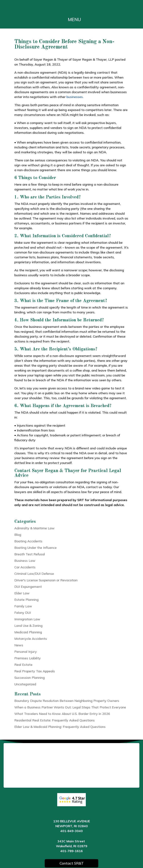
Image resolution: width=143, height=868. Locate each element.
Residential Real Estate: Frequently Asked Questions (54, 720)
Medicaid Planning (28, 632)
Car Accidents (25, 567)
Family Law (23, 606)
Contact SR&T (72, 863)
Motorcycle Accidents (31, 639)
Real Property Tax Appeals (35, 671)
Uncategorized (25, 684)
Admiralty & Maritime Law (34, 528)
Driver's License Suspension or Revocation (46, 580)
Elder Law (22, 593)
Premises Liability (28, 658)
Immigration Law (27, 619)
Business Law (25, 561)
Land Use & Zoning (28, 626)
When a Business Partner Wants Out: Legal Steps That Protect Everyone (70, 707)
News (19, 645)
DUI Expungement (28, 587)
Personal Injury (26, 652)
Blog (18, 535)
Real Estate (23, 665)
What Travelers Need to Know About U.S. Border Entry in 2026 (62, 714)
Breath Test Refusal (30, 554)
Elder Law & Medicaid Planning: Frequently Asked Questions (60, 727)
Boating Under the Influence (35, 548)
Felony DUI (23, 613)
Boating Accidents (28, 541)
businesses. (75, 97)
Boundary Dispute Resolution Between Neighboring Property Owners (67, 701)
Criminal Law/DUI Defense (34, 574)
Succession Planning (30, 678)
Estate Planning (26, 600)
